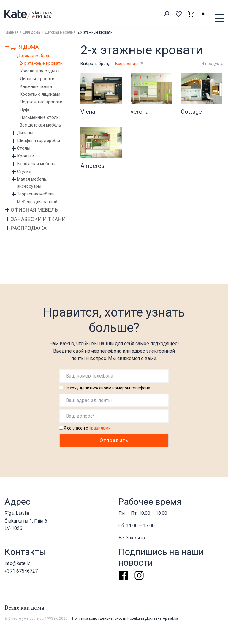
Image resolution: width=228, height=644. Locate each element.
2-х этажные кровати (41, 63)
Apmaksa (170, 618)
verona (140, 112)
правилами (100, 428)
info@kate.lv (17, 563)
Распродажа (29, 228)
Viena (88, 112)
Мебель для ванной (37, 202)
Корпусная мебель (36, 164)
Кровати (26, 156)
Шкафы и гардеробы (38, 141)
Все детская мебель (40, 125)
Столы (24, 148)
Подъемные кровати (41, 102)
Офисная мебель (34, 210)
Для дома (32, 32)
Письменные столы (40, 117)
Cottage (191, 112)
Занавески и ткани (38, 219)
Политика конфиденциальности (99, 618)
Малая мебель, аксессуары (32, 183)
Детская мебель (59, 32)
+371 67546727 (21, 571)
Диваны (25, 133)
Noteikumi (136, 618)
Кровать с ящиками (40, 94)
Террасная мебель (36, 194)
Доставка (153, 618)
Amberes (92, 166)
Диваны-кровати (37, 79)
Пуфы (26, 110)
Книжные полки (36, 86)
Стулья (24, 171)
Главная (11, 32)
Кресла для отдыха (40, 71)
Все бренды (127, 64)
